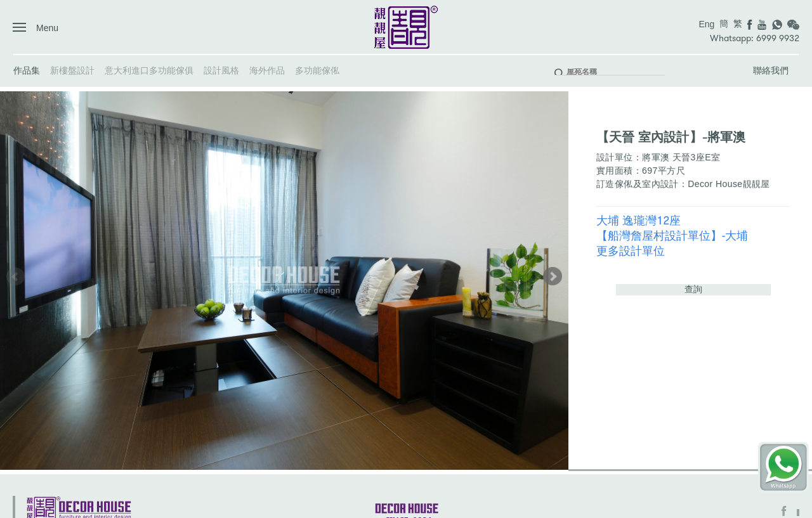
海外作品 (267, 70)
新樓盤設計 (72, 70)
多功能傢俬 (317, 70)
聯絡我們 (771, 70)
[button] (553, 276)
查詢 (693, 289)
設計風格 (221, 70)
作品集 (27, 70)
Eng (706, 24)
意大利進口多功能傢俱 (149, 70)
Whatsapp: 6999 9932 (755, 38)
